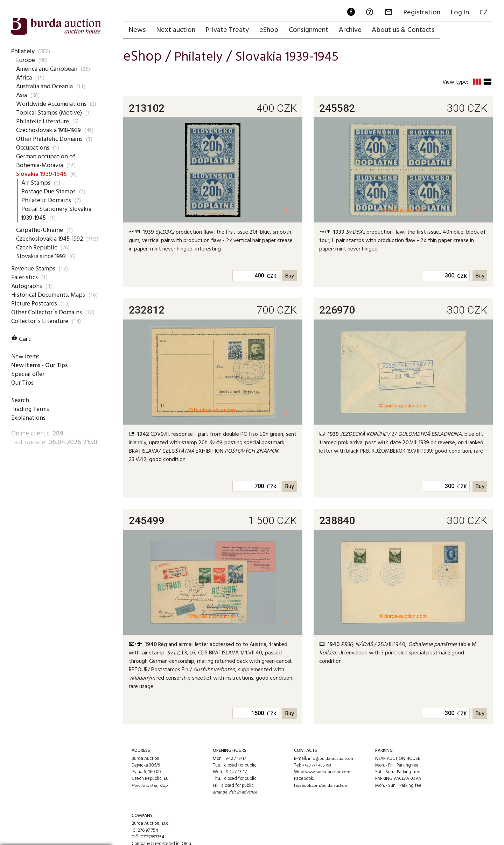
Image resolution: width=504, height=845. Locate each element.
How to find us (145, 787)
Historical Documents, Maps (42, 308)
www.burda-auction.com (329, 773)
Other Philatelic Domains (50, 139)
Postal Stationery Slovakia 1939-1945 (58, 214)
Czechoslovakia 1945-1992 (46, 243)
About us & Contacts (408, 30)
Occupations (34, 148)
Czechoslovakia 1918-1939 (52, 130)
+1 (288, 212)
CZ (483, 13)
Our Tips (23, 401)
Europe (26, 60)
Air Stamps (37, 183)
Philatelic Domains (47, 200)
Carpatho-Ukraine (40, 230)
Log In (459, 13)
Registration (420, 13)
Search (20, 419)
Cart (22, 357)
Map (166, 787)
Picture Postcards (36, 321)
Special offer (28, 392)
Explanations (29, 436)
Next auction (177, 30)
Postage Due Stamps (51, 192)
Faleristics (25, 286)
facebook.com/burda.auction (322, 787)
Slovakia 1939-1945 (43, 174)
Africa (24, 78)
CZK (271, 278)
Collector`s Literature (41, 339)
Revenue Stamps (34, 277)
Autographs (28, 295)
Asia (22, 95)
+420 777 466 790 (319, 767)
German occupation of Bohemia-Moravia (48, 161)
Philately (23, 51)
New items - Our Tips (42, 383)
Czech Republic (37, 256)
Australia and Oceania (46, 87)
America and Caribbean (48, 69)
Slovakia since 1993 (43, 265)
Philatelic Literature (43, 122)
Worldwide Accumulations (53, 104)
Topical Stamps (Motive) (51, 113)
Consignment (312, 30)
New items (26, 375)
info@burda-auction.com (332, 760)
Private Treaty (229, 30)
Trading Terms (31, 427)
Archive (354, 30)
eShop (272, 30)
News (137, 30)
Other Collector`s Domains (49, 330)
